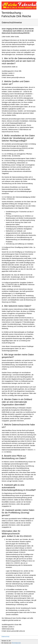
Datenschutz (5, 637)
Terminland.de (16, 643)
